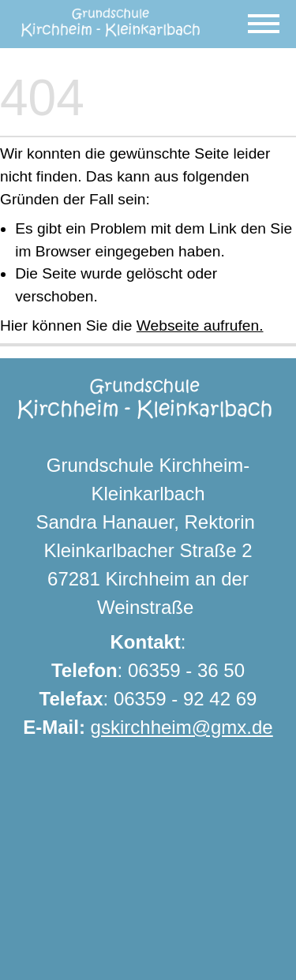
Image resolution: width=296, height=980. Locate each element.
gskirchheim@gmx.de (182, 727)
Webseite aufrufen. (200, 325)
